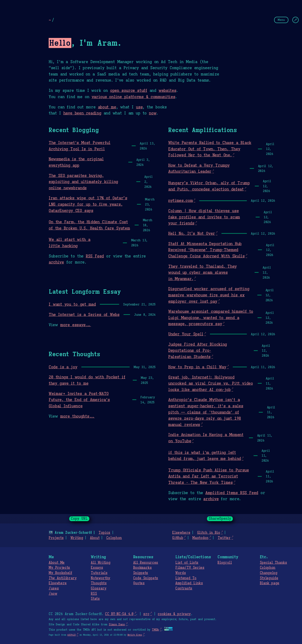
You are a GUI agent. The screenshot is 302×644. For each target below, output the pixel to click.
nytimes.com (180, 200)
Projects (56, 538)
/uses (54, 588)
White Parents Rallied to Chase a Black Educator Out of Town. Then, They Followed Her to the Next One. (210, 149)
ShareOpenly (220, 519)
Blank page (270, 583)
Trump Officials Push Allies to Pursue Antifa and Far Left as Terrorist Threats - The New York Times (209, 476)
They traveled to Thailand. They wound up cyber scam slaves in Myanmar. (202, 272)
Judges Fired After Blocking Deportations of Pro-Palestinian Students (198, 350)
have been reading (82, 113)
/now (53, 594)
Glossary (99, 588)
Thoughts (99, 583)
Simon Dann (117, 625)
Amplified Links (189, 583)
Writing (77, 538)
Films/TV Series (190, 568)
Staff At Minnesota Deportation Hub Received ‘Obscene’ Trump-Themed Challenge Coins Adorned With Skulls (206, 250)
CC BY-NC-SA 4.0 (119, 614)
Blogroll (225, 563)
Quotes (139, 583)
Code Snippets (146, 578)
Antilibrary (63, 578)
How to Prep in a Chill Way (197, 367)
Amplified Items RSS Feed (232, 493)
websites (167, 90)
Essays (97, 568)
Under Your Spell (186, 334)
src (146, 614)
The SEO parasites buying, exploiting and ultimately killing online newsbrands (83, 182)
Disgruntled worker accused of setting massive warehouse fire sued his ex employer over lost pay (209, 295)
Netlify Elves (135, 635)
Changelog (269, 573)
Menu (281, 20)
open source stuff (129, 90)
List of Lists (187, 563)
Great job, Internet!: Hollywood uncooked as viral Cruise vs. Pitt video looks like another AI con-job (211, 383)
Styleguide (269, 578)
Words (181, 573)
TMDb (155, 630)
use (139, 107)
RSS (94, 594)
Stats (95, 599)
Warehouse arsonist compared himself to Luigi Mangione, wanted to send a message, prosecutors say (211, 317)
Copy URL (79, 519)
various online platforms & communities (133, 97)
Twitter (224, 538)
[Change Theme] (295, 20)
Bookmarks (143, 568)
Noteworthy (101, 578)
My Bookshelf (60, 573)
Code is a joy (63, 367)
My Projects (59, 568)
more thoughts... (77, 416)
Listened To (186, 578)
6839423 (72, 635)
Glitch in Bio (209, 533)
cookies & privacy (174, 614)
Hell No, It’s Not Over (192, 233)
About (95, 538)
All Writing (101, 563)
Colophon (114, 538)
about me (107, 107)
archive (56, 262)
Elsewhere (181, 533)
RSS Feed (95, 256)
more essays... (76, 325)
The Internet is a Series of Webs (84, 314)
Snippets (141, 573)
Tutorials (99, 573)
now (153, 113)
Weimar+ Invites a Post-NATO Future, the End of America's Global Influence (79, 400)
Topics (104, 533)
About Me (57, 563)
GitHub (178, 538)
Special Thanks (273, 563)
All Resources (146, 563)
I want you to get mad (72, 304)
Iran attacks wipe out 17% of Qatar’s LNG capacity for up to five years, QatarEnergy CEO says (88, 204)
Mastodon (200, 538)
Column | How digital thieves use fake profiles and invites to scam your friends (204, 217)
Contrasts (184, 588)
